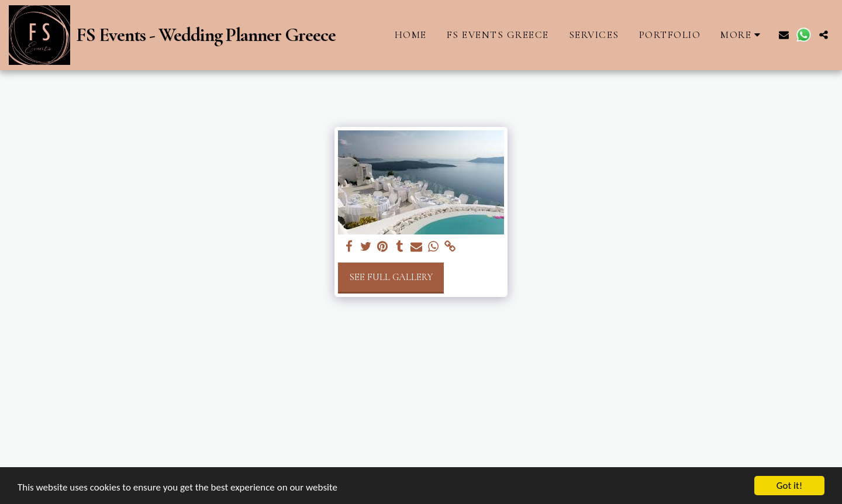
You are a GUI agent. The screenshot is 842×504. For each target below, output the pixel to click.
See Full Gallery (391, 277)
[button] (784, 35)
